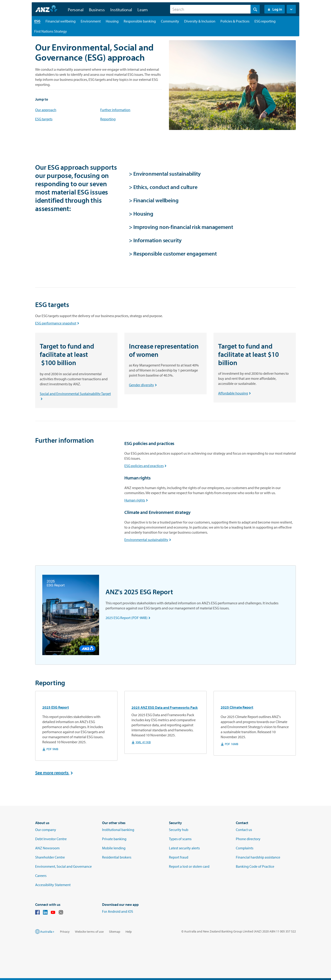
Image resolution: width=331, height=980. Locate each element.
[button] (291, 9)
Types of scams (180, 839)
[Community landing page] (170, 21)
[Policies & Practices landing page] (235, 21)
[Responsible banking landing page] (140, 21)
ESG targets (44, 119)
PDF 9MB (50, 749)
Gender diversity (144, 385)
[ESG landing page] (37, 21)
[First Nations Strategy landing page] (51, 31)
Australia (47, 932)
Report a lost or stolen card (189, 866)
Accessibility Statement (53, 885)
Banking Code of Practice (255, 866)
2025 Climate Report (237, 707)
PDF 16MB (230, 744)
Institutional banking (118, 830)
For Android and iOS (118, 911)
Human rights (137, 500)
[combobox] (215, 9)
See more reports (55, 773)
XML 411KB (141, 742)
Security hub (179, 830)
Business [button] (97, 10)
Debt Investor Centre (51, 839)
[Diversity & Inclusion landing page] (200, 21)
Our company (46, 830)
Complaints (245, 848)
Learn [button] (143, 10)
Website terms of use (89, 932)
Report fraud (179, 857)
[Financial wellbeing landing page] (61, 21)
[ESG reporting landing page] (265, 21)
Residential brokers (117, 857)
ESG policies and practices (146, 466)
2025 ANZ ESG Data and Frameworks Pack (165, 707)
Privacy (65, 932)
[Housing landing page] (112, 21)
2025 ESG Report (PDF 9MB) (129, 618)
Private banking (114, 839)
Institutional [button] (121, 10)
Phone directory (248, 839)
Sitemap (115, 932)
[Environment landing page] (91, 21)
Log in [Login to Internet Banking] (275, 9)
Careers (41, 876)
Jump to (42, 99)
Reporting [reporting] (108, 119)
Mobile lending (114, 848)
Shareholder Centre (50, 857)
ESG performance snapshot (58, 323)
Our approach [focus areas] (46, 110)
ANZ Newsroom (47, 848)
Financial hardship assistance (258, 857)
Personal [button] (76, 10)
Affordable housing (235, 393)
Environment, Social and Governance (63, 866)
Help (129, 932)
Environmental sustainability (149, 540)
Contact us (244, 830)
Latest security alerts (184, 848)
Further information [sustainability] (115, 110)
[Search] (215, 9)
